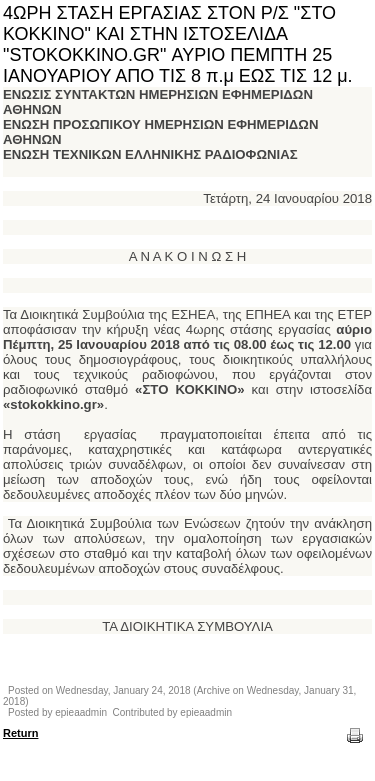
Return (20, 733)
